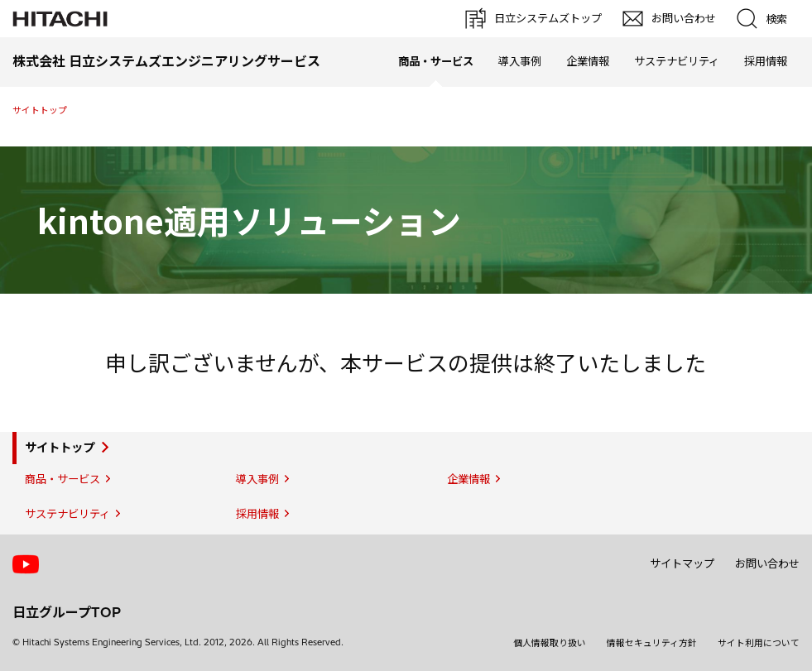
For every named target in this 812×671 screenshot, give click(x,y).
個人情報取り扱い (550, 643)
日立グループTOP (67, 612)
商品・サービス (62, 479)
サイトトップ (40, 110)
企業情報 (588, 61)
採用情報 (766, 61)
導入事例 (520, 61)
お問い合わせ (767, 563)
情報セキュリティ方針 (652, 643)
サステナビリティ (677, 61)
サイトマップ (682, 563)
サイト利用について (759, 643)
